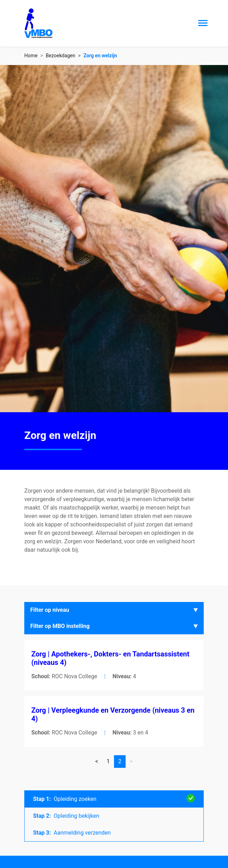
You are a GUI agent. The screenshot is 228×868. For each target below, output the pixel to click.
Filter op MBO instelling (60, 626)
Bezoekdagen (61, 56)
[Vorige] (97, 762)
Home (31, 56)
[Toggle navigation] (203, 23)
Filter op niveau (50, 610)
